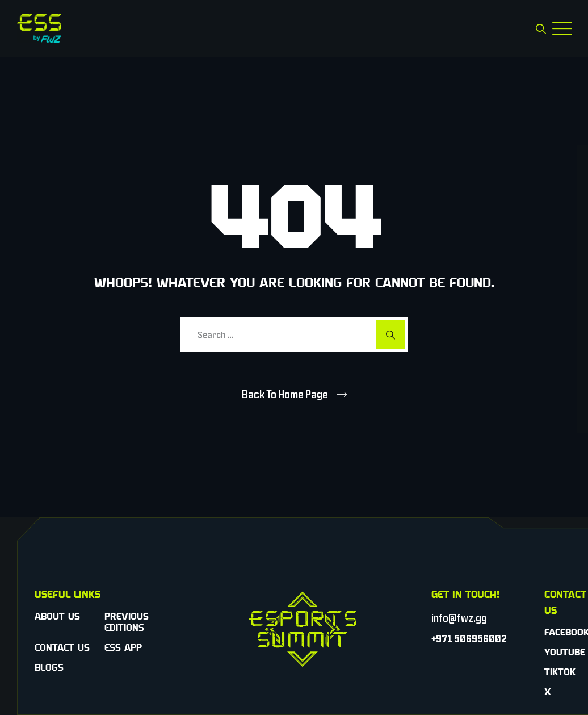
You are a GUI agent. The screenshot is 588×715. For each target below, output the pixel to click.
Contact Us (62, 647)
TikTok (560, 672)
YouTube (565, 652)
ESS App (123, 647)
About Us (57, 616)
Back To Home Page (285, 394)
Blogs (49, 667)
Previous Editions (127, 622)
